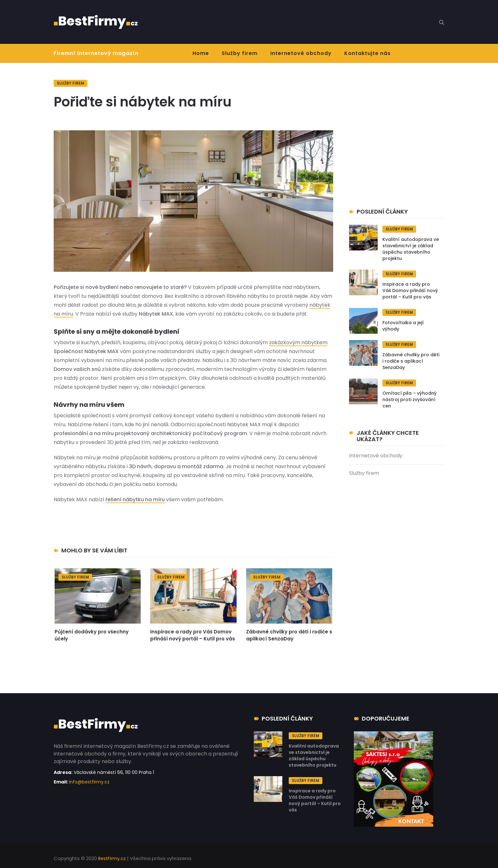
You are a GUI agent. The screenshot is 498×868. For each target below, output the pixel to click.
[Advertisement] (282, 21)
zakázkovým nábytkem (298, 342)
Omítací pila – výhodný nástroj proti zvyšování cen (410, 400)
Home (201, 53)
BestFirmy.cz (112, 858)
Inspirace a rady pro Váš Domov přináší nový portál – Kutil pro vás (193, 635)
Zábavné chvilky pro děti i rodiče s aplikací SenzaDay (289, 635)
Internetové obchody (301, 53)
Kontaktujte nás (367, 53)
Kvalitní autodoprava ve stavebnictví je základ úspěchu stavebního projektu (411, 249)
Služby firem (240, 53)
